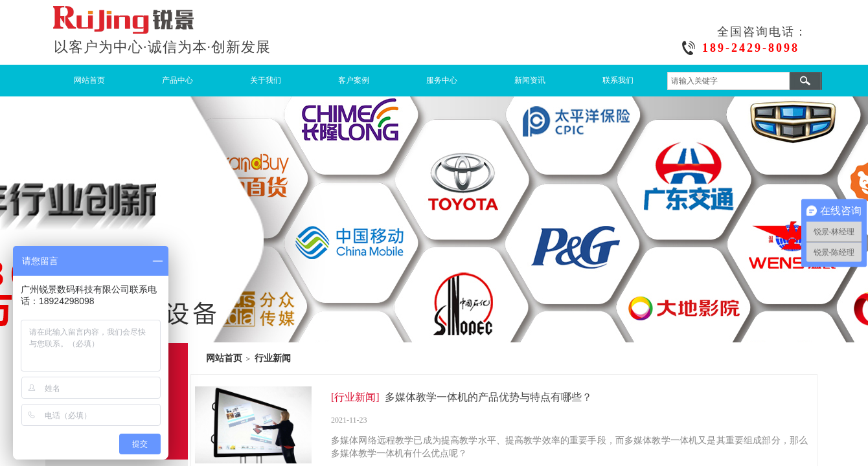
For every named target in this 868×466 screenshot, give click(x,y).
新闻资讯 (530, 80)
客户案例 (354, 80)
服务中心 (442, 80)
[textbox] (728, 81)
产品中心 (177, 80)
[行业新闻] (355, 397)
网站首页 (89, 80)
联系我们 (618, 80)
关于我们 (266, 80)
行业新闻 (273, 358)
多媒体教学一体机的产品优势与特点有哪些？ (488, 397)
